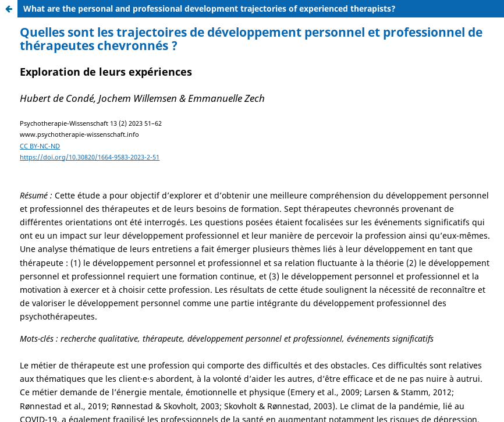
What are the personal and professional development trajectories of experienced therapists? (210, 8)
